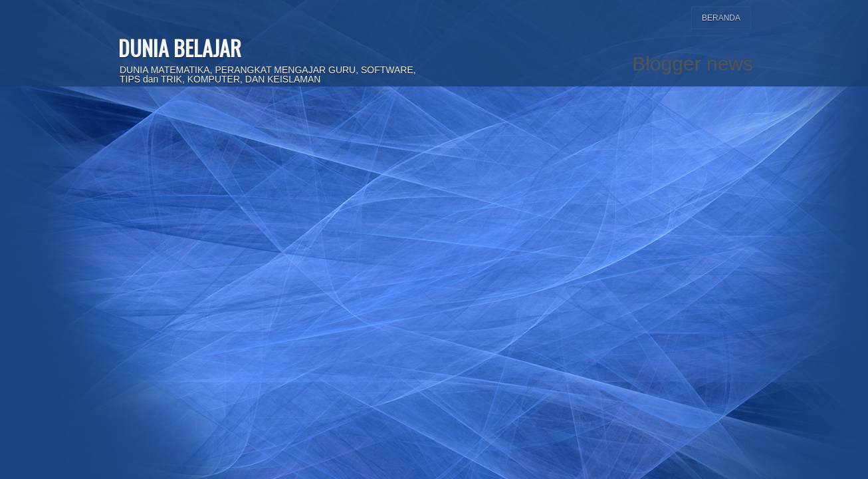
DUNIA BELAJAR (180, 48)
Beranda (721, 18)
